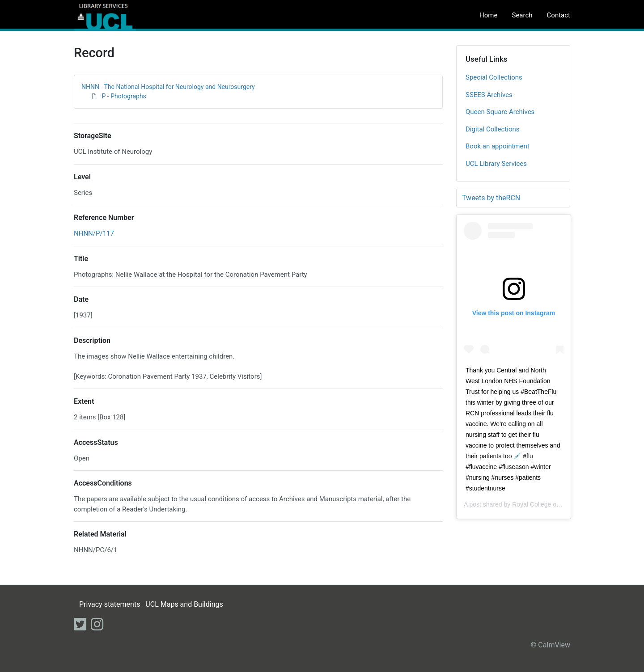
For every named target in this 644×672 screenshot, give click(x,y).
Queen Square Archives (500, 112)
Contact (559, 15)
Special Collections (494, 77)
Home (488, 15)
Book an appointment (498, 146)
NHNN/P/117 (94, 233)
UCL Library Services (496, 164)
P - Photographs (124, 96)
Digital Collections (493, 129)
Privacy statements (110, 604)
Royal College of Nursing (547, 504)
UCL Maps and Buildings (184, 604)
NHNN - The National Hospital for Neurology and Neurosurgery (168, 87)
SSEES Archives (489, 95)
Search (522, 15)
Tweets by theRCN (491, 198)
